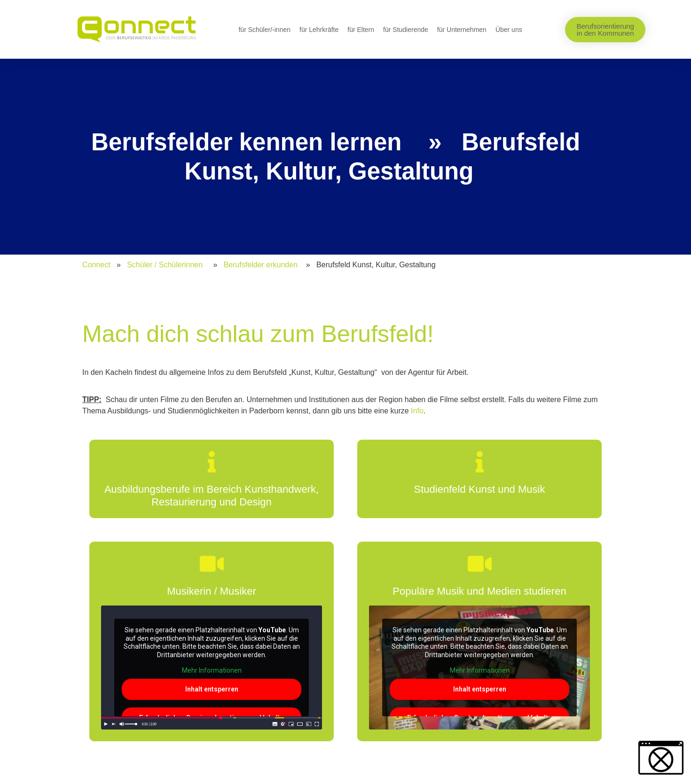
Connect (96, 265)
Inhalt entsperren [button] (212, 689)
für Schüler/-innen (264, 30)
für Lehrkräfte (319, 30)
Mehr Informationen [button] (212, 670)
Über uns (509, 30)
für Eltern (361, 30)
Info (417, 411)
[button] (661, 758)
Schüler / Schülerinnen (165, 265)
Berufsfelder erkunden (261, 265)
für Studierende (406, 30)
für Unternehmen (462, 30)
